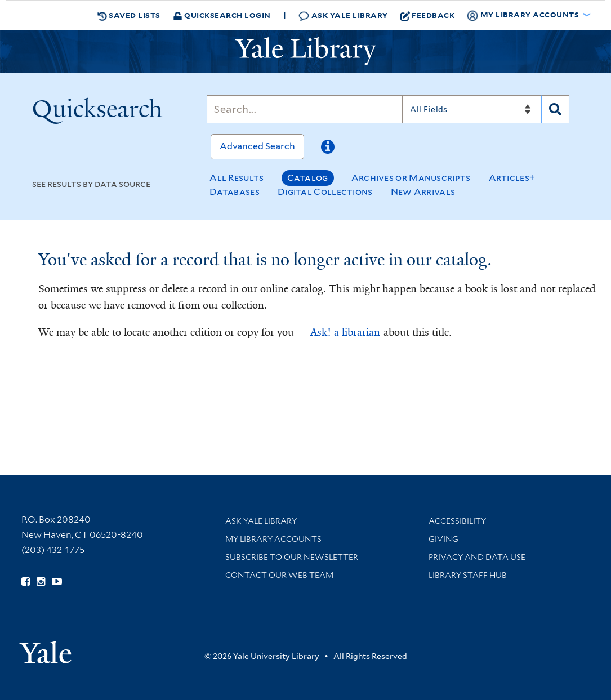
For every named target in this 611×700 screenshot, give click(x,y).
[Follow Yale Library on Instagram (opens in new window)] (41, 582)
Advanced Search (257, 146)
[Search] (305, 109)
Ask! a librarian (345, 332)
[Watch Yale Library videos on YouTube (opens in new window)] (57, 582)
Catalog (308, 178)
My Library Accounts (273, 539)
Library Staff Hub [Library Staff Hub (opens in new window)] (468, 575)
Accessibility (457, 521)
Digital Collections (325, 192)
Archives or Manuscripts (411, 178)
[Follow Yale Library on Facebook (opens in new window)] (26, 582)
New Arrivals (423, 192)
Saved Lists (129, 15)
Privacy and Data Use (477, 557)
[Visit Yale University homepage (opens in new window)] (45, 648)
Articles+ (512, 178)
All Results (237, 178)
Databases (235, 192)
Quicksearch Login (222, 15)
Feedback (428, 15)
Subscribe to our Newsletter (292, 557)
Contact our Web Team (279, 575)
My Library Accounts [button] (524, 15)
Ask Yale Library (343, 15)
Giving (443, 539)
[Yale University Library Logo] (306, 51)
